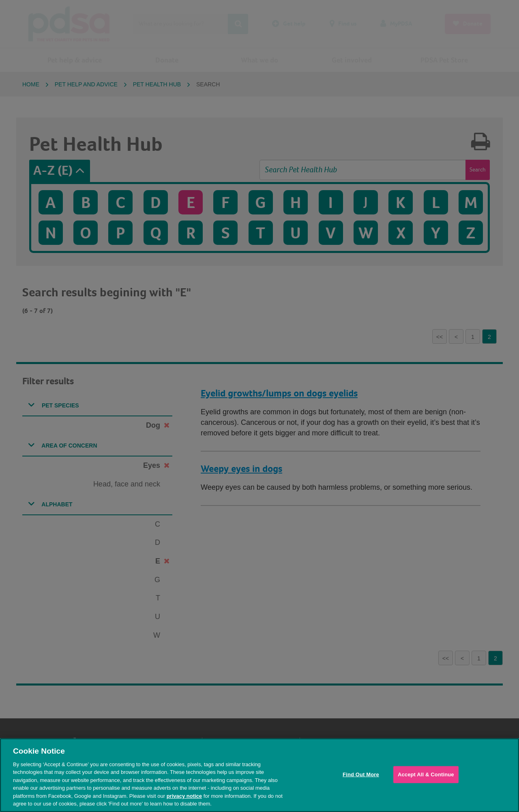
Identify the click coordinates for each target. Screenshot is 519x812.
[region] (259, 775)
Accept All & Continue (426, 775)
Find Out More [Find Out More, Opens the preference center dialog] (361, 775)
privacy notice (184, 796)
